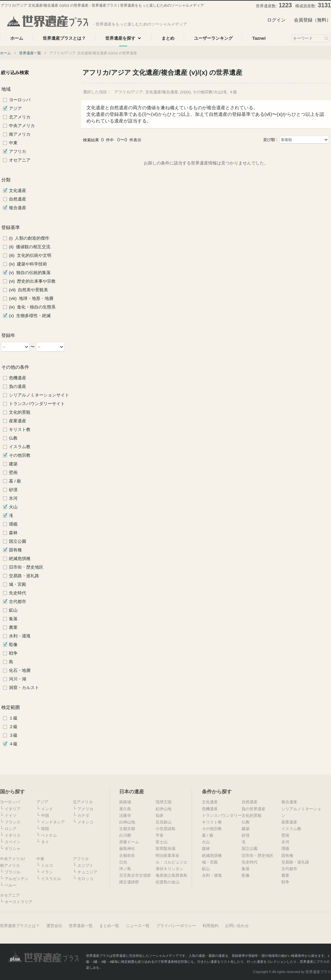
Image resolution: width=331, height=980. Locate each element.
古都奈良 (127, 856)
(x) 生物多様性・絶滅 (30, 316)
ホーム (5, 53)
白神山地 (127, 822)
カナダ (83, 816)
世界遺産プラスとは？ (20, 926)
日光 (123, 862)
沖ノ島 (125, 869)
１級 (13, 718)
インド (47, 809)
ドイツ (11, 816)
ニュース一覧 (138, 926)
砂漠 (13, 490)
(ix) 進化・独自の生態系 (32, 307)
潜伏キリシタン (169, 869)
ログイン (276, 20)
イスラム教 (20, 447)
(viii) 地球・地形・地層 (31, 299)
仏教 (13, 438)
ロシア (11, 829)
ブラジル (13, 872)
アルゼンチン (17, 879)
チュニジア (87, 872)
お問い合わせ (237, 926)
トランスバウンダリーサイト (37, 404)
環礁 (13, 524)
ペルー (11, 885)
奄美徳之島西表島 (171, 875)
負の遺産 (18, 387)
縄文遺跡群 (129, 882)
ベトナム (49, 835)
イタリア (13, 809)
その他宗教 (20, 455)
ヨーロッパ (20, 100)
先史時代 (18, 593)
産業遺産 (18, 421)
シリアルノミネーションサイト (39, 395)
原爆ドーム (129, 842)
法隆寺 (125, 816)
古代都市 (18, 602)
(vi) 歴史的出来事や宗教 (32, 281)
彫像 (13, 645)
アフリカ (18, 152)
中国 (45, 816)
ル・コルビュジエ (171, 862)
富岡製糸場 (165, 849)
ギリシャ (13, 849)
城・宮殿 (18, 584)
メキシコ (85, 822)
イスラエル (51, 879)
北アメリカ (20, 117)
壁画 (13, 473)
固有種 (15, 550)
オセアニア (20, 160)
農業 (13, 628)
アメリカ (85, 809)
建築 (13, 464)
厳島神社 (127, 849)
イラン (47, 872)
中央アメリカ (22, 126)
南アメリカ (20, 134)
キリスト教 (20, 430)
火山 (13, 507)
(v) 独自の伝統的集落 (30, 273)
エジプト (85, 865)
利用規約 (211, 926)
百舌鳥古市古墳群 (135, 875)
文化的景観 (20, 412)
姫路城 (125, 802)
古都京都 (127, 829)
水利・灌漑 (20, 636)
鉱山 (13, 610)
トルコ (47, 865)
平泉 (160, 835)
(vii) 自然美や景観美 (28, 290)
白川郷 (125, 835)
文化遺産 (18, 191)
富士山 (162, 842)
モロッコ (85, 879)
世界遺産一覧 (30, 53)
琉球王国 (164, 802)
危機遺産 (18, 378)
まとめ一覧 (109, 926)
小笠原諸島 (165, 829)
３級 (13, 735)
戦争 (13, 653)
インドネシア (53, 822)
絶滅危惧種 (20, 559)
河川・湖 (18, 679)
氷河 (13, 498)
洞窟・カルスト (24, 688)
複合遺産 (18, 208)
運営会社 (54, 926)
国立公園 (18, 541)
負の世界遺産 (254, 809)
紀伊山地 (164, 809)
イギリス (13, 835)
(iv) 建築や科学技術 (28, 264)
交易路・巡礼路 (24, 576)
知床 (160, 816)
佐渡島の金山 (167, 882)
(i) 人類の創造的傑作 (29, 238)
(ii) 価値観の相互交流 (30, 247)
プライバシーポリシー (176, 926)
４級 (13, 744)
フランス (13, 822)
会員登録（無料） (312, 20)
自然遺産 (18, 199)
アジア (15, 109)
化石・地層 (20, 671)
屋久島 (125, 809)
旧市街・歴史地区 (26, 567)
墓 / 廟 (15, 481)
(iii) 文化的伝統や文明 (30, 256)
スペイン (13, 842)
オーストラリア (19, 902)
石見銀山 (164, 822)
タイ (45, 842)
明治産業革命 (167, 856)
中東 (13, 143)
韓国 (45, 829)
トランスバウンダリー (222, 816)
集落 (13, 619)
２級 (13, 727)
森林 (13, 533)
